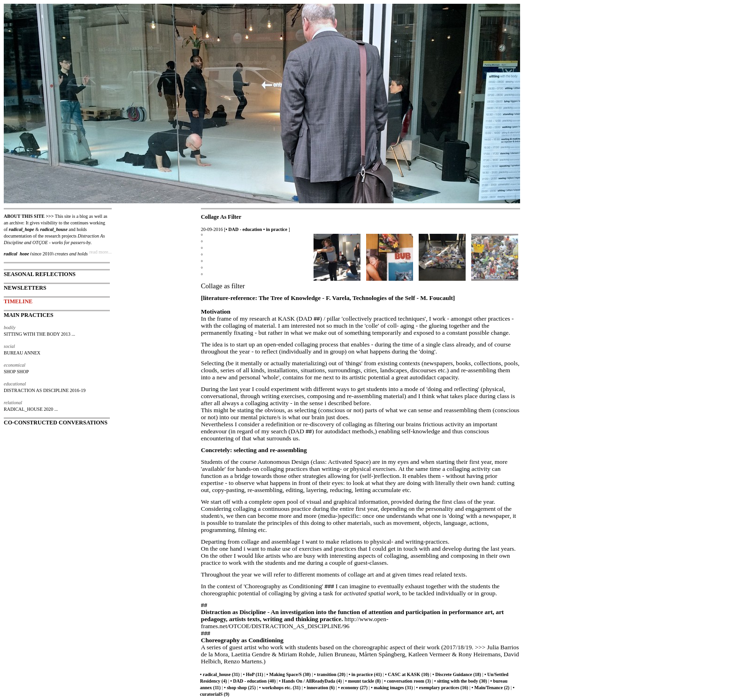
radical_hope (22, 229)
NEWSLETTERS (25, 288)
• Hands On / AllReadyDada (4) (310, 681)
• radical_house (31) (220, 674)
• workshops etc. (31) (280, 688)
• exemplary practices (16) (442, 688)
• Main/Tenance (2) (490, 688)
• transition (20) (330, 674)
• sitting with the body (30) (461, 681)
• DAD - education (244, 229)
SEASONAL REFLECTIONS (40, 274)
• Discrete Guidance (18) (457, 674)
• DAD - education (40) (253, 681)
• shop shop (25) (240, 688)
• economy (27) (353, 688)
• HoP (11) (253, 674)
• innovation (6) (319, 688)
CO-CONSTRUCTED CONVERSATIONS (56, 423)
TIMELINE (18, 301)
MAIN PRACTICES (29, 315)
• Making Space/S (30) (289, 674)
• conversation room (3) (407, 681)
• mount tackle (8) (363, 681)
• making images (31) (392, 688)
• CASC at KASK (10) (407, 674)
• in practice (275, 229)
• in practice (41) (365, 674)
